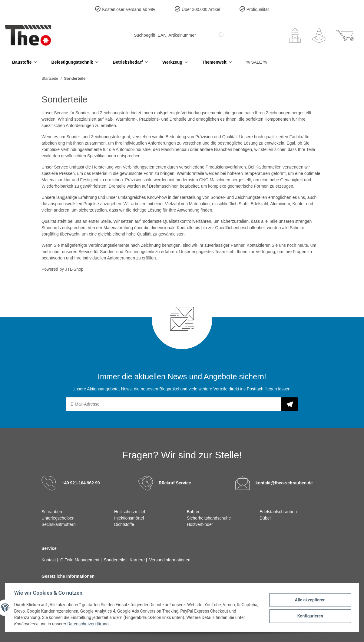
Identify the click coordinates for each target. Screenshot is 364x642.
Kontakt (49, 560)
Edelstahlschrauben (278, 512)
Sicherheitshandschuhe (209, 518)
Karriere (138, 560)
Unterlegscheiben (58, 518)
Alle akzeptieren (309, 600)
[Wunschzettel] (319, 35)
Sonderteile (115, 560)
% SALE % (256, 62)
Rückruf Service (175, 483)
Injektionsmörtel (129, 518)
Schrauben (52, 512)
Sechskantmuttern (59, 524)
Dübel (265, 518)
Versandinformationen (170, 560)
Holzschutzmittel (130, 512)
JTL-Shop (74, 269)
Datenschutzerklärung (89, 624)
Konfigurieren (309, 616)
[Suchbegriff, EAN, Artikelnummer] (171, 35)
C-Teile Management (80, 560)
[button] (295, 35)
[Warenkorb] (345, 35)
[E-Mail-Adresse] (174, 404)
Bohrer (193, 512)
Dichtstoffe (124, 524)
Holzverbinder (200, 524)
